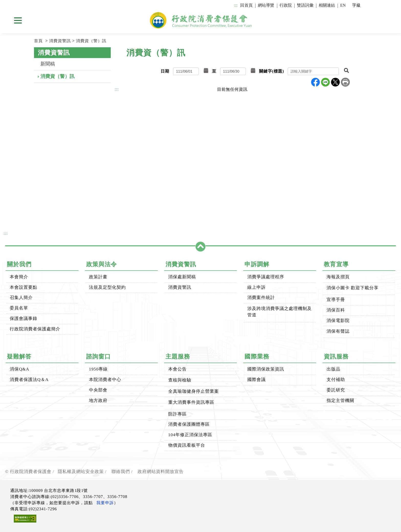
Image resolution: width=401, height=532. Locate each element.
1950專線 (98, 369)
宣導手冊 (336, 300)
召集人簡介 (21, 298)
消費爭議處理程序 (266, 277)
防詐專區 (177, 414)
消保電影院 (338, 321)
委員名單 (19, 308)
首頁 (38, 41)
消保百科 (336, 310)
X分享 (335, 82)
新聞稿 (48, 64)
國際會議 (257, 380)
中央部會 (98, 390)
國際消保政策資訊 (266, 369)
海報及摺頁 (338, 277)
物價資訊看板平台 (187, 445)
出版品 (333, 369)
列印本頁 (345, 82)
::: (236, 5)
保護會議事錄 (24, 319)
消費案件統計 (261, 298)
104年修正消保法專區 (190, 435)
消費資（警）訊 (91, 41)
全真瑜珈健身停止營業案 (194, 391)
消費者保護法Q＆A (29, 380)
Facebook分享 (315, 82)
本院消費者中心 (105, 380)
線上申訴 (257, 287)
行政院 (286, 5)
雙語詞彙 (305, 5)
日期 (165, 71)
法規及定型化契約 (107, 287)
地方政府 (98, 401)
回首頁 (246, 5)
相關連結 (327, 5)
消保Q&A (19, 369)
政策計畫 (98, 277)
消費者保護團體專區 (189, 424)
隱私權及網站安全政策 (81, 472)
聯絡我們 (121, 472)
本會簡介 (19, 277)
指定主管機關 (340, 401)
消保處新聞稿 (182, 277)
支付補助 (336, 380)
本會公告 (177, 369)
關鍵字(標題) (272, 71)
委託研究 (336, 390)
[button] (206, 71)
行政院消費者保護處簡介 (35, 329)
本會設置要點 (24, 287)
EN (343, 5)
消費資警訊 (60, 41)
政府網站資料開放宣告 (161, 472)
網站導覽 (266, 5)
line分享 (325, 82)
